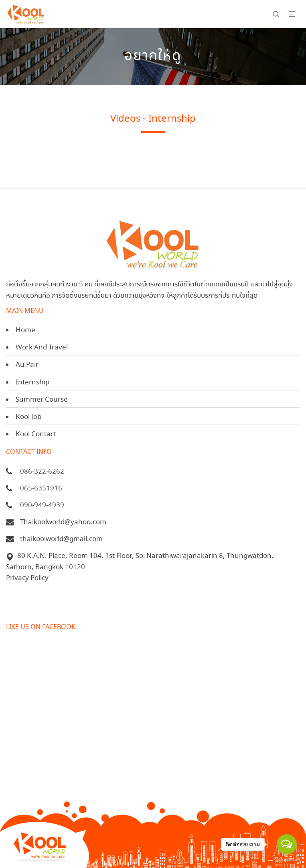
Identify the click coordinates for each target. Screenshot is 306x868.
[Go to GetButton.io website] (287, 860)
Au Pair (27, 365)
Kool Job (28, 417)
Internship (32, 383)
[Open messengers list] (287, 844)
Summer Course (42, 400)
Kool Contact (36, 434)
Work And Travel (42, 348)
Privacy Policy (27, 578)
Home (25, 330)
